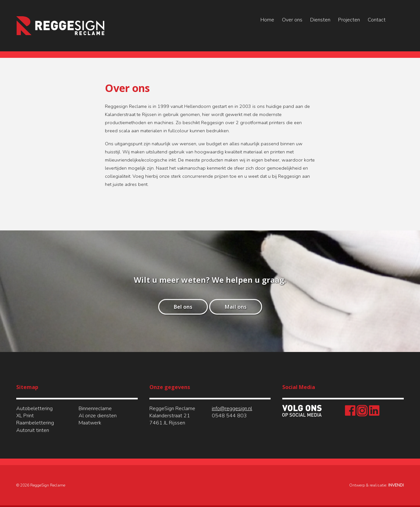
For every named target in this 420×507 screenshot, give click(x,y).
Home (267, 20)
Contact (377, 20)
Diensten (320, 20)
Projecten (349, 20)
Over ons (292, 20)
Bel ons (183, 307)
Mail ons (236, 307)
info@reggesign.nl (232, 409)
